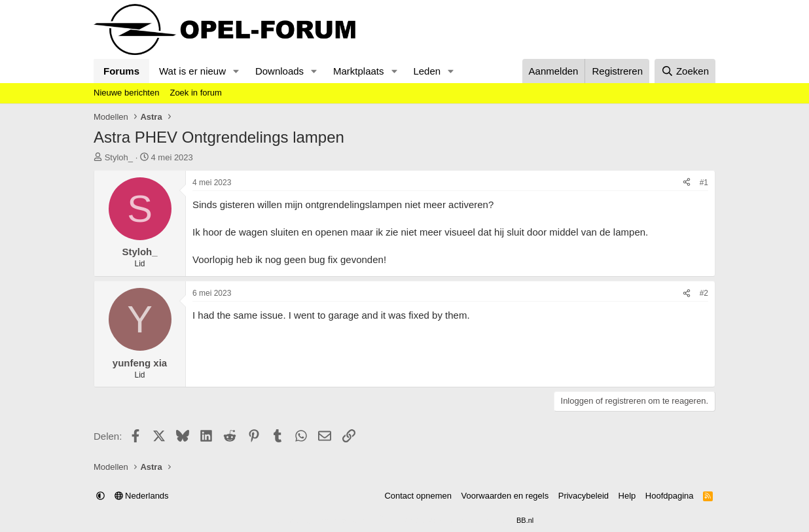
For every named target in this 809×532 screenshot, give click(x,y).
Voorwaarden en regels (505, 496)
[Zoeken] (685, 71)
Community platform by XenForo (373, 520)
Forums (121, 71)
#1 (704, 183)
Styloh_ (119, 157)
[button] (236, 71)
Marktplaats (359, 71)
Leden (427, 71)
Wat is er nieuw (192, 71)
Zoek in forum (195, 93)
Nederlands (142, 496)
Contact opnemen (418, 496)
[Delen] (687, 183)
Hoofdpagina (670, 496)
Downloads (279, 71)
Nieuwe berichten (126, 93)
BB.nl (525, 520)
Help (627, 496)
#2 (704, 293)
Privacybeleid (584, 496)
